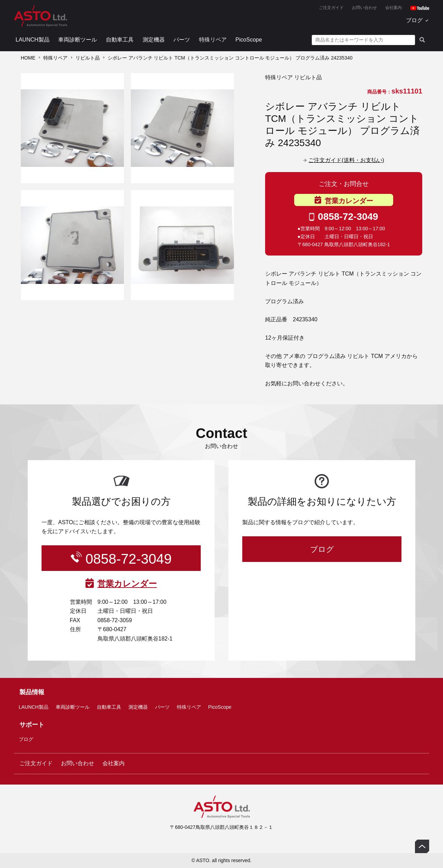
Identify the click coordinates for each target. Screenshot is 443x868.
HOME (28, 58)
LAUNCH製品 (33, 40)
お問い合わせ (364, 8)
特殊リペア (213, 40)
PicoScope (249, 40)
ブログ (414, 20)
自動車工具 (120, 40)
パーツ (182, 40)
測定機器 (154, 40)
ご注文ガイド (331, 8)
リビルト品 (88, 58)
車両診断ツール (78, 40)
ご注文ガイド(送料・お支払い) (346, 160)
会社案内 (394, 8)
